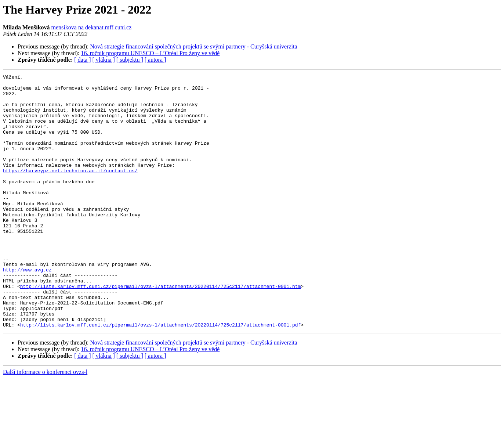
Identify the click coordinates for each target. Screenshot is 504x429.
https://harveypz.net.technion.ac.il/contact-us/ (70, 190)
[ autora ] (155, 60)
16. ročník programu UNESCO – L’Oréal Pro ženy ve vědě (150, 53)
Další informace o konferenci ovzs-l (45, 423)
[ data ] (82, 60)
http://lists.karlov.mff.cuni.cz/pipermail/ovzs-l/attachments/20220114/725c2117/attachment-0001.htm (160, 329)
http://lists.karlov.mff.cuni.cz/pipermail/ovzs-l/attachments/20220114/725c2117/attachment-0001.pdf (160, 375)
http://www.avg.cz (27, 309)
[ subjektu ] (130, 60)
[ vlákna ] (104, 60)
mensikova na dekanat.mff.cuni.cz (92, 27)
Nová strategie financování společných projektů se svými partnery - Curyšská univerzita (193, 46)
